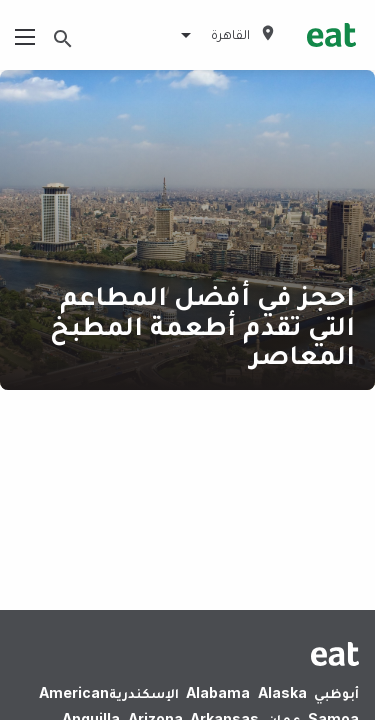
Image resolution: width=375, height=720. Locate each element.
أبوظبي (336, 692)
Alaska (282, 692)
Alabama (218, 692)
